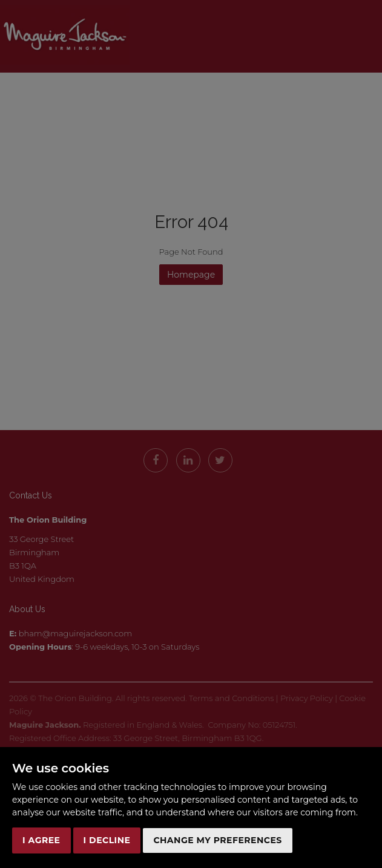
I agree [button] (41, 840)
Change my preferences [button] (217, 840)
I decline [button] (107, 840)
